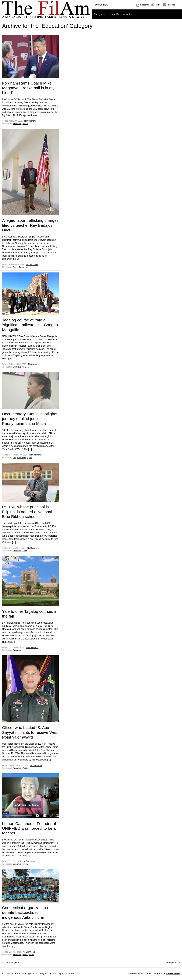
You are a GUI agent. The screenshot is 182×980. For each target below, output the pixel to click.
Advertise (128, 14)
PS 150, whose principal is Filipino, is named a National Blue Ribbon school (27, 512)
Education (17, 124)
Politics (26, 768)
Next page (172, 963)
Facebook (171, 5)
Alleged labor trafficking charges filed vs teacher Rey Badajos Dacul (30, 225)
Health (25, 955)
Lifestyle (26, 864)
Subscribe (145, 5)
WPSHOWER (173, 974)
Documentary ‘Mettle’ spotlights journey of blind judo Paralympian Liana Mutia (30, 419)
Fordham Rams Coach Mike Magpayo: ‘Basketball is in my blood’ (28, 88)
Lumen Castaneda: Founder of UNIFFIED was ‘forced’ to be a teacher (29, 828)
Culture (16, 367)
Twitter (158, 5)
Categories (99, 14)
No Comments (30, 121)
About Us (114, 14)
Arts (15, 457)
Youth (25, 551)
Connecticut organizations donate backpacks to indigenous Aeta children (25, 912)
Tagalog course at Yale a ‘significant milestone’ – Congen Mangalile (30, 325)
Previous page (12, 963)
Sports (25, 124)
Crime (16, 267)
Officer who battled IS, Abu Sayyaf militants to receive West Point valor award (30, 732)
